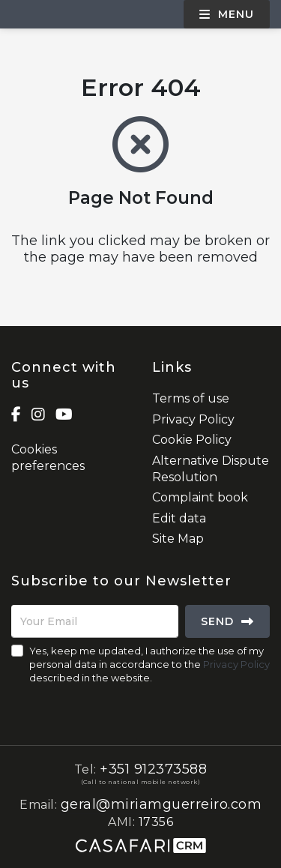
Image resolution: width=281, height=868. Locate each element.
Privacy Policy (193, 419)
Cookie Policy (192, 440)
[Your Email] (95, 621)
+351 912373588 (153, 769)
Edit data (179, 518)
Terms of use (191, 398)
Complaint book (200, 497)
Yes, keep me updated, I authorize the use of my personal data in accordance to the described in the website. (149, 664)
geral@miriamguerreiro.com (161, 804)
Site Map (178, 539)
